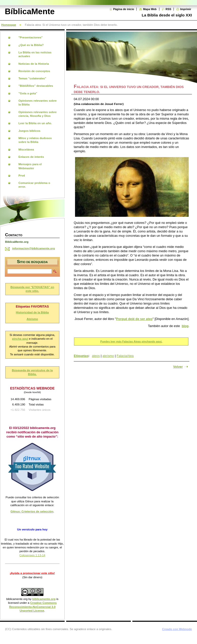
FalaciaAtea (125, 356)
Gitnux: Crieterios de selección (32, 511)
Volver (178, 367)
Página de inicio (124, 9)
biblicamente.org (17, 599)
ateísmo (108, 356)
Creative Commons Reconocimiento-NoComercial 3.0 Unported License (33, 607)
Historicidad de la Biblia (32, 312)
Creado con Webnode (177, 629)
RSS (168, 9)
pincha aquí (20, 339)
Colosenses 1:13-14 (32, 555)
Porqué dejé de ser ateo (134, 319)
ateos (96, 356)
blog (185, 326)
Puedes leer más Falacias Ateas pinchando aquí (131, 341)
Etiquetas (81, 356)
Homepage (9, 25)
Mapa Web (150, 9)
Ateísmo (32, 319)
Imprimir (186, 9)
